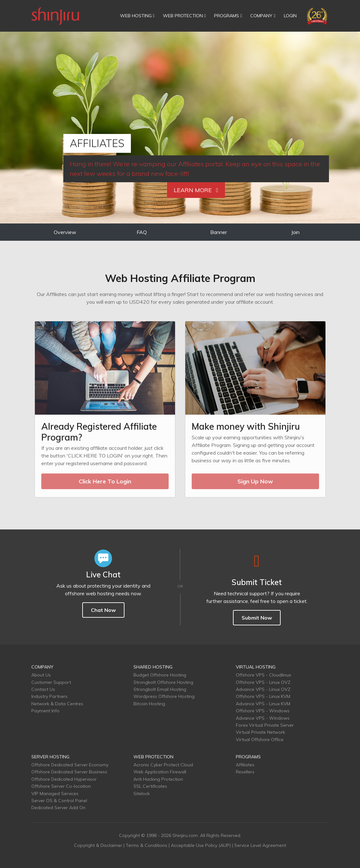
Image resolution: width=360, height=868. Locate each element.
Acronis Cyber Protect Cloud (163, 765)
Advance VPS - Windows (263, 718)
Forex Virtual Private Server (265, 725)
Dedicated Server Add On (58, 808)
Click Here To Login (105, 481)
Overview (65, 232)
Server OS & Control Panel (59, 801)
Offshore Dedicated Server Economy (70, 765)
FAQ (142, 232)
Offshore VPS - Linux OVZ (263, 682)
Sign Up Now (255, 481)
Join (295, 232)
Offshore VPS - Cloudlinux (263, 675)
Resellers (245, 772)
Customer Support (51, 682)
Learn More (196, 190)
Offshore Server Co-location (61, 786)
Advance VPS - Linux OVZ (263, 689)
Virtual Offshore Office (260, 739)
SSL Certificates (150, 786)
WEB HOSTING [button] (137, 16)
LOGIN (290, 16)
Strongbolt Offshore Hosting (163, 682)
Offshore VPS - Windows (263, 711)
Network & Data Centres (57, 704)
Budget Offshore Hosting (160, 675)
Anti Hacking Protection (158, 779)
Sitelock (142, 794)
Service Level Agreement (260, 845)
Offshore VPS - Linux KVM (263, 696)
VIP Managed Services (55, 794)
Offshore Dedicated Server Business (69, 772)
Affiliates (245, 765)
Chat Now (103, 610)
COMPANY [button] (263, 16)
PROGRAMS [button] (228, 16)
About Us (41, 675)
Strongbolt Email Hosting (160, 689)
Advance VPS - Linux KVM (263, 704)
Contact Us (43, 689)
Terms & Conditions (147, 845)
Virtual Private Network (260, 732)
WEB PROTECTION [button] (184, 16)
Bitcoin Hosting (149, 704)
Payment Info (45, 711)
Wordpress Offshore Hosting (164, 696)
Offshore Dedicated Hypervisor (64, 779)
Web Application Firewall (160, 772)
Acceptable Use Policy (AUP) (201, 845)
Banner (219, 232)
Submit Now (257, 618)
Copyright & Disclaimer (98, 845)
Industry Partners (49, 696)
